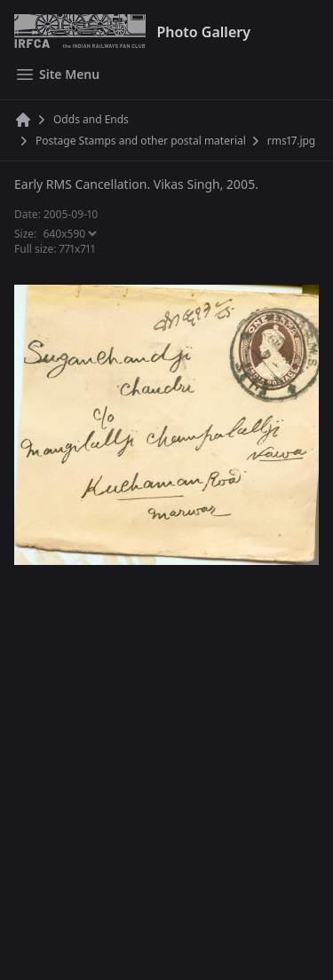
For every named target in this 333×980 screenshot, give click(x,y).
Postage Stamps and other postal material (141, 141)
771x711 (78, 249)
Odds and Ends (91, 120)
